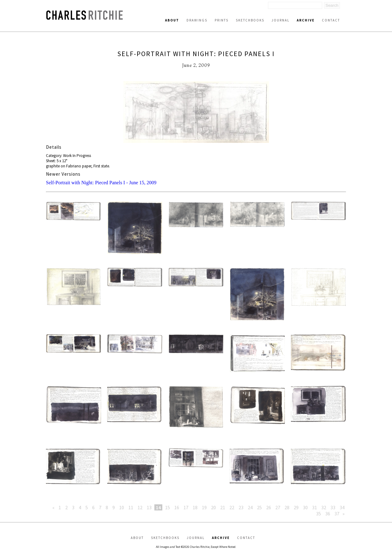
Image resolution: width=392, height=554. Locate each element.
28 (287, 507)
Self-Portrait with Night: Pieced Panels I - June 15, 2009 (101, 183)
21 (223, 507)
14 (158, 507)
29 (296, 507)
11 (131, 507)
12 (140, 507)
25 (259, 507)
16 (177, 507)
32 (324, 507)
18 (195, 507)
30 (305, 507)
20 (213, 507)
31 (315, 507)
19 (204, 507)
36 (328, 514)
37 (337, 514)
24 (250, 507)
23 (241, 507)
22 (232, 507)
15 (168, 507)
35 (318, 514)
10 (122, 507)
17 (186, 507)
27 (278, 507)
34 (342, 507)
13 (149, 507)
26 (269, 507)
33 (333, 507)
